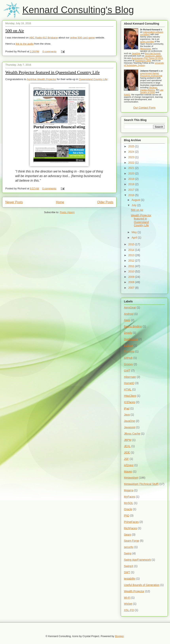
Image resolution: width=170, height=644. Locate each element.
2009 (132, 277)
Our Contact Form (144, 108)
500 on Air (15, 31)
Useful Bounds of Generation (142, 585)
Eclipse (128, 345)
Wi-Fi (127, 598)
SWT (127, 572)
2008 (132, 282)
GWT (127, 371)
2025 (132, 146)
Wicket (128, 604)
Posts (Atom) (67, 212)
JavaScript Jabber (153, 56)
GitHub (128, 358)
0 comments (50, 51)
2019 (132, 179)
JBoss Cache (132, 434)
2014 (132, 250)
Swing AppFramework (137, 560)
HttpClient (130, 396)
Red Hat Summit (153, 53)
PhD (127, 516)
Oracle (128, 509)
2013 (132, 255)
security (129, 547)
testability (130, 579)
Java (127, 415)
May (134, 232)
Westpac (153, 87)
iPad (127, 408)
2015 (132, 244)
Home (60, 202)
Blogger (119, 636)
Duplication (131, 339)
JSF (126, 459)
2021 (132, 168)
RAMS (127, 95)
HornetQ (129, 383)
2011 (132, 266)
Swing (128, 553)
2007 (132, 288)
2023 (132, 157)
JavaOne (136, 53)
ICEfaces (130, 402)
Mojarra (129, 490)
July (134, 205)
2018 (132, 184)
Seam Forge (132, 541)
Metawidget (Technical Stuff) (141, 484)
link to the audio (25, 44)
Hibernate (130, 377)
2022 (132, 163)
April (135, 238)
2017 (132, 190)
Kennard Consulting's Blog (78, 10)
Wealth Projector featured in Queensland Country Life (52, 72)
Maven (128, 471)
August (136, 200)
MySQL (129, 503)
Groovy (128, 364)
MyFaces (130, 497)
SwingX (129, 566)
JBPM (128, 440)
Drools (128, 333)
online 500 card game (82, 38)
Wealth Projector (134, 591)
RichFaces (130, 528)
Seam (128, 535)
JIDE (127, 452)
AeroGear (130, 308)
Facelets (129, 352)
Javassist (130, 427)
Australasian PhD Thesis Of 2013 (147, 58)
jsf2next (129, 465)
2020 (132, 173)
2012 (132, 261)
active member (147, 41)
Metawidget (146, 49)
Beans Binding (133, 326)
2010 (132, 271)
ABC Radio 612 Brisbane (44, 38)
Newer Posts (14, 202)
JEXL (127, 446)
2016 (132, 195)
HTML (128, 389)
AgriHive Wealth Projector (41, 79)
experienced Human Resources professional (151, 74)
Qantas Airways (147, 90)
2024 (132, 152)
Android (129, 314)
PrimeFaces (131, 522)
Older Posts (105, 202)
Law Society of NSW (152, 91)
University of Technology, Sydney (144, 64)
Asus (127, 320)
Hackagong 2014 (143, 60)
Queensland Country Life (93, 79)
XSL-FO (129, 610)
